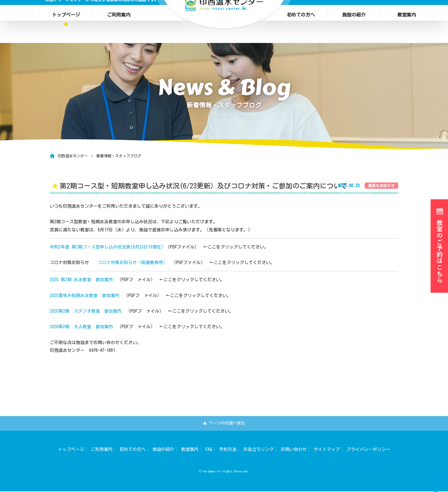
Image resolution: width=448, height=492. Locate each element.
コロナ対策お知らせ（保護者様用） (133, 263)
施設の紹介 (354, 13)
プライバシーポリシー (368, 450)
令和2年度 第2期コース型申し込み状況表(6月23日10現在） (108, 247)
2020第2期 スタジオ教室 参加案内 (86, 311)
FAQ (209, 450)
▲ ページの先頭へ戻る (224, 423)
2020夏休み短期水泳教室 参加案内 (85, 296)
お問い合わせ (294, 450)
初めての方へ (301, 13)
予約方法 (228, 450)
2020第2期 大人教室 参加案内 (81, 327)
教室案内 (407, 13)
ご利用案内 (119, 13)
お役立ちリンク (259, 450)
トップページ (66, 13)
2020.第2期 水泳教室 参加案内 (81, 280)
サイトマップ (327, 450)
